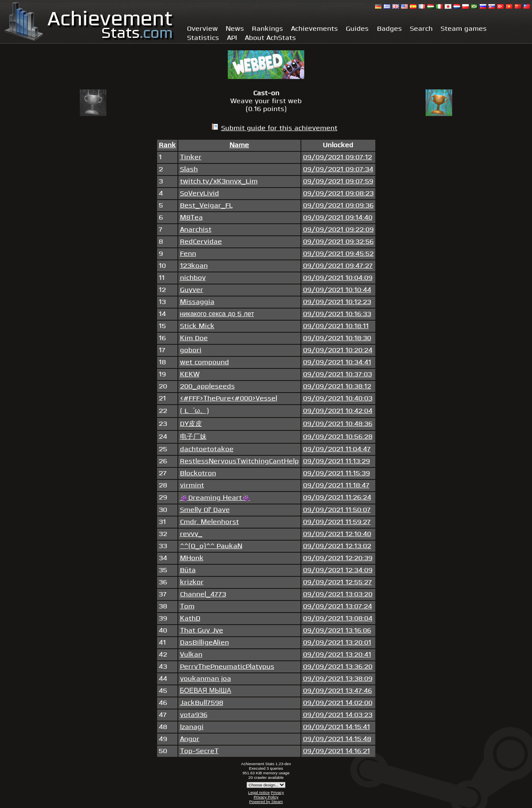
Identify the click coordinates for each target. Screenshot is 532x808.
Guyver (192, 290)
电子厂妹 (193, 437)
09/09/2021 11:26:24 (337, 498)
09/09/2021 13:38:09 (338, 679)
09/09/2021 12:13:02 (337, 546)
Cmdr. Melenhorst (209, 522)
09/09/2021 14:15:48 (337, 739)
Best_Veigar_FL (206, 206)
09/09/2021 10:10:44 (337, 290)
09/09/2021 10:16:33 (337, 314)
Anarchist (196, 230)
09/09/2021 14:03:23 (338, 715)
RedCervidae (201, 242)
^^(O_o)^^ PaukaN (211, 546)
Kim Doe (194, 338)
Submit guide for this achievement (279, 128)
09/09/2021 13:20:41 (337, 655)
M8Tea (191, 218)
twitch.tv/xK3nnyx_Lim (219, 182)
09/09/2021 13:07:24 (337, 607)
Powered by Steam (266, 802)
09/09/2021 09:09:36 (338, 206)
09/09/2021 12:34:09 (338, 570)
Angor (190, 739)
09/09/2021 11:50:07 (337, 510)
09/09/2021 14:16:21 (336, 751)
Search (421, 29)
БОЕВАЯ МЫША (206, 691)
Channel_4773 (203, 594)
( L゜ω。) (195, 411)
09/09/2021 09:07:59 (338, 182)
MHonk (192, 558)
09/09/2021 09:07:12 (337, 157)
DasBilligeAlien (204, 643)
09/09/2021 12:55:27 (337, 582)
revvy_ (191, 534)
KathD (190, 619)
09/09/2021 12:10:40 (337, 534)
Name (239, 145)
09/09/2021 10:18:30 (337, 338)
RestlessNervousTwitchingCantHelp (239, 461)
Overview (202, 29)
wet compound (204, 362)
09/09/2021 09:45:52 (338, 254)
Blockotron (198, 473)
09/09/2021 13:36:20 (338, 667)
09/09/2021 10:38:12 (337, 387)
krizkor (192, 582)
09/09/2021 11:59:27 (337, 522)
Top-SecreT (199, 751)
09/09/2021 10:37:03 (337, 374)
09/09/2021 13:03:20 (338, 594)
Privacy (277, 792)
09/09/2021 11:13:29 (336, 461)
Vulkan (191, 655)
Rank (167, 145)
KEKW (190, 374)
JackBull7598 (202, 703)
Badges (389, 29)
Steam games (464, 29)
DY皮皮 (191, 424)
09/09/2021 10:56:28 (338, 437)
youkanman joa (206, 679)
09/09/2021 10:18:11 (336, 326)
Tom (187, 607)
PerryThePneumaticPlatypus (227, 667)
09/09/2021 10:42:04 (338, 411)
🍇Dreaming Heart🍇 (215, 498)
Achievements (314, 29)
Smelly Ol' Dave (205, 510)
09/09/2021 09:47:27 (338, 266)
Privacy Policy (266, 797)
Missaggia (197, 302)
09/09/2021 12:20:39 (338, 558)
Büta (188, 570)
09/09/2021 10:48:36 (338, 424)
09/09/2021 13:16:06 (337, 631)
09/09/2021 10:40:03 (338, 399)
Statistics (203, 38)
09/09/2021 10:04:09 (338, 278)
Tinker (191, 157)
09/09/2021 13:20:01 (337, 643)
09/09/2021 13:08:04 (338, 619)
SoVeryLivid (199, 194)
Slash (189, 169)
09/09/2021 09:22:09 (338, 230)
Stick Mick (197, 326)
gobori (191, 350)
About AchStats (270, 38)
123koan (194, 266)
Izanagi (192, 727)
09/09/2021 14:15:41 (336, 727)
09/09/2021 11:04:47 (337, 449)
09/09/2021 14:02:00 (338, 703)
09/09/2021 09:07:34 (338, 169)
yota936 (194, 715)
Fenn (188, 254)
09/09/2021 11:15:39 (336, 473)
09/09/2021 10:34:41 (337, 362)
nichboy (193, 278)
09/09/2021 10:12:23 (337, 302)
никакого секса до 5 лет (217, 314)
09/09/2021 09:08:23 (338, 194)
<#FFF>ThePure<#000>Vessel (229, 399)
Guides (357, 29)
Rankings (267, 29)
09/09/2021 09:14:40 (338, 218)
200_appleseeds (207, 387)
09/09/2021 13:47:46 (337, 691)
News (235, 29)
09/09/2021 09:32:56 (338, 242)
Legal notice (259, 792)
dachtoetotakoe (207, 449)
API (232, 38)
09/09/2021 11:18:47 (336, 486)
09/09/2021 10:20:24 (338, 350)
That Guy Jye (202, 631)
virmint (192, 486)
